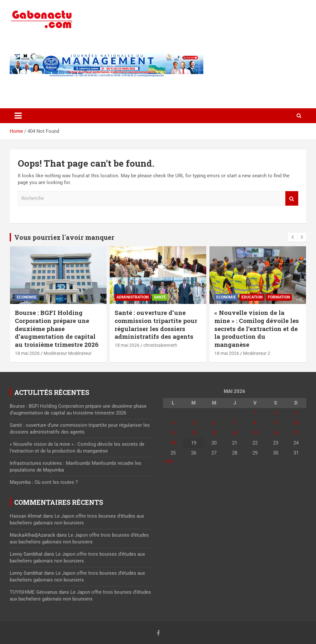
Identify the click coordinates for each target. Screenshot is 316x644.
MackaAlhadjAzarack (32, 535)
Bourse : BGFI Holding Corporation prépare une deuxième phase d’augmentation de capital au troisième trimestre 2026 (57, 328)
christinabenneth (160, 345)
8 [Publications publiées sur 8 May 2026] (255, 423)
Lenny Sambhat (26, 554)
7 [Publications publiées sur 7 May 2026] (235, 423)
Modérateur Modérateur (68, 353)
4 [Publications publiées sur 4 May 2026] (173, 423)
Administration (133, 297)
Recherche (292, 198)
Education (252, 297)
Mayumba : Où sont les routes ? (44, 482)
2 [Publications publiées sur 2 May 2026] (276, 413)
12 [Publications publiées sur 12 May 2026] (194, 433)
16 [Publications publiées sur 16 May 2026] (276, 433)
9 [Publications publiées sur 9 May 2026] (276, 423)
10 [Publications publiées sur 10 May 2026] (296, 423)
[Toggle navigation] (18, 116)
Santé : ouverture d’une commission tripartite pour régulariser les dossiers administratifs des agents (156, 324)
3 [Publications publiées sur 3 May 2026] (296, 413)
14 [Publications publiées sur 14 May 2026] (235, 433)
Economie (27, 297)
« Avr (168, 461)
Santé (160, 297)
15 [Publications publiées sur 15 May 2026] (255, 433)
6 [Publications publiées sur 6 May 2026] (214, 423)
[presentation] (292, 237)
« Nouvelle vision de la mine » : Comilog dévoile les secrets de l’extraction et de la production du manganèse (257, 328)
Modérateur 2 (257, 353)
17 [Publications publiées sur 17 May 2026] (296, 433)
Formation (279, 297)
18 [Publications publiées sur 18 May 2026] (173, 443)
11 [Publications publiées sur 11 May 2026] (173, 433)
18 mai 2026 (27, 353)
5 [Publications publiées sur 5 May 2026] (194, 423)
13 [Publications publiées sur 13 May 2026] (214, 433)
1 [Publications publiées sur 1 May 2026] (255, 413)
